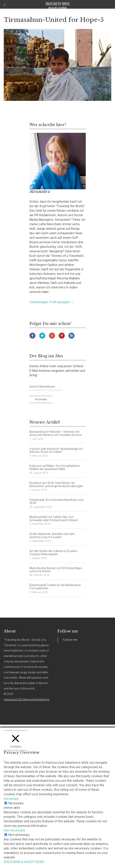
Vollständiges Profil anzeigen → (52, 302)
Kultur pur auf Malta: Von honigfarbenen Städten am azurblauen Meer (55, 467)
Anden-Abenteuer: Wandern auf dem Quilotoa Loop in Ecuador (52, 535)
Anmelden (41, 399)
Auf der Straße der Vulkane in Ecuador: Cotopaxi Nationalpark (54, 553)
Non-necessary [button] (14, 830)
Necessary (16, 803)
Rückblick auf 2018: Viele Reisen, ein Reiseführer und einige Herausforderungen (56, 485)
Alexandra (40, 192)
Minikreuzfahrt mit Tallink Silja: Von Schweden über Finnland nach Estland (54, 519)
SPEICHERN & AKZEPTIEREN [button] (24, 862)
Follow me (68, 631)
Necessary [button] (11, 799)
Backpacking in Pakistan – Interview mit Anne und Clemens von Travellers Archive (56, 433)
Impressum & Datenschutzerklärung (26, 699)
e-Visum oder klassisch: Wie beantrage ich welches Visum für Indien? (56, 450)
